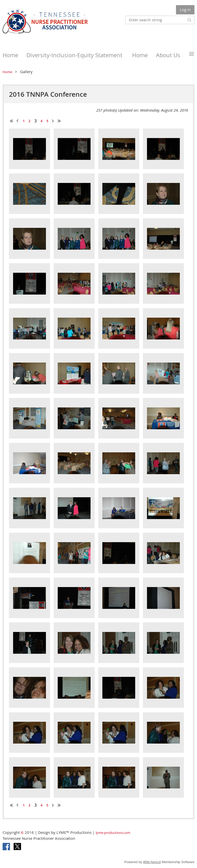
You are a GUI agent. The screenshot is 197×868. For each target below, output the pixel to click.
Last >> (59, 121)
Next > (53, 121)
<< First (12, 121)
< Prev (18, 121)
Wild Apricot (152, 862)
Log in (185, 9)
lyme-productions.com (113, 833)
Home (7, 72)
